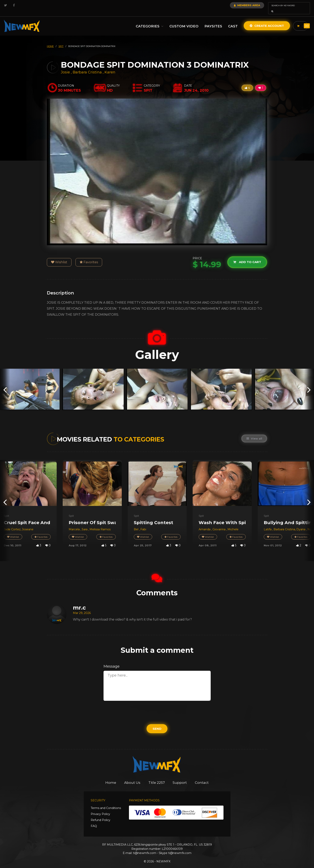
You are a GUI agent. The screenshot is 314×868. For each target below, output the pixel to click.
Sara (85, 524)
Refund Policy (101, 814)
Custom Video (183, 21)
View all (254, 433)
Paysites (212, 21)
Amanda (205, 524)
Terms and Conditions (106, 802)
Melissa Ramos (100, 524)
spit (61, 41)
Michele (233, 524)
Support (180, 777)
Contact (202, 777)
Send (157, 723)
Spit (6, 510)
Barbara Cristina (87, 67)
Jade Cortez (12, 524)
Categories (149, 21)
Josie (66, 67)
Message (112, 661)
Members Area (236, 5)
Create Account (266, 20)
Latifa (268, 524)
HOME (50, 41)
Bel (136, 524)
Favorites (89, 257)
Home (111, 777)
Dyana (301, 524)
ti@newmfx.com (145, 847)
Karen (110, 67)
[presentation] (5, 384)
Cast (232, 21)
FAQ (94, 820)
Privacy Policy (100, 808)
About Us (132, 777)
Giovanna (219, 524)
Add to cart (247, 256)
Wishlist (59, 257)
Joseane (28, 524)
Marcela (75, 524)
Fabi (143, 524)
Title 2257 (157, 777)
